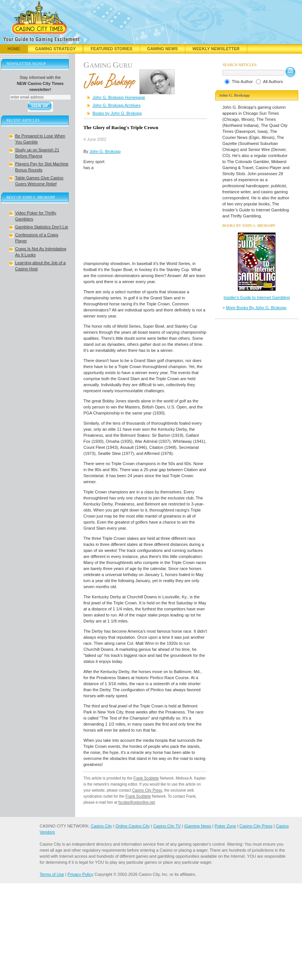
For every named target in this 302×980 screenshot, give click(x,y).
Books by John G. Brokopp (117, 113)
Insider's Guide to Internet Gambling (257, 297)
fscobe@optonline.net (136, 802)
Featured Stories (111, 49)
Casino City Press (147, 790)
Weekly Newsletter (216, 49)
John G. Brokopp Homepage (119, 97)
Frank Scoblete (146, 778)
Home (14, 49)
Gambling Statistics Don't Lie (42, 227)
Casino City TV (167, 826)
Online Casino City (133, 826)
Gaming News (163, 49)
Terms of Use (52, 874)
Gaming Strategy (55, 49)
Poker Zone (225, 826)
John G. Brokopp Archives (116, 105)
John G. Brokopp (105, 151)
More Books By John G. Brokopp (256, 308)
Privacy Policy (80, 874)
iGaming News (198, 826)
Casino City (101, 826)
